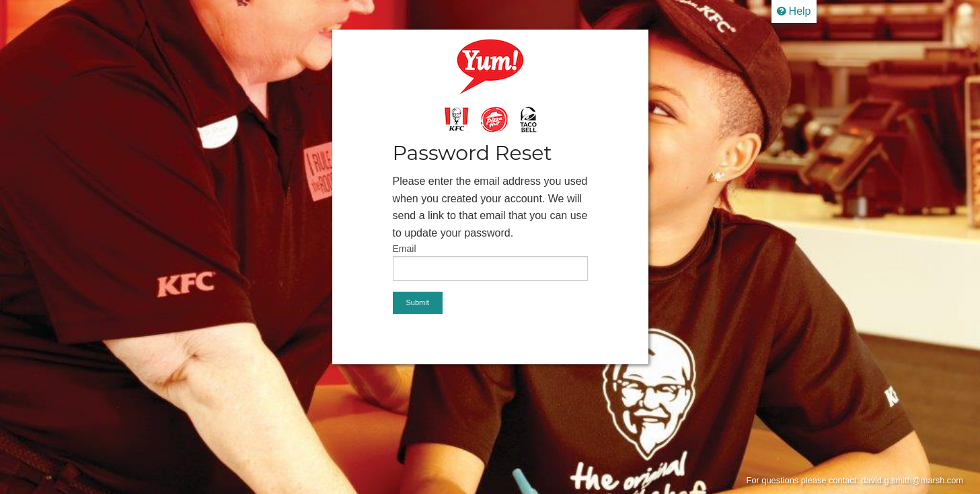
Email (405, 249)
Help (794, 11)
